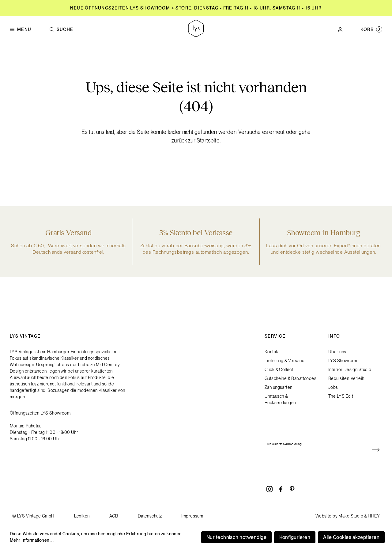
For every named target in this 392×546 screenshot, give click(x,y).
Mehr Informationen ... (32, 540)
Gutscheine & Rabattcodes (290, 378)
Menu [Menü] (21, 30)
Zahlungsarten (278, 387)
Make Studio (351, 516)
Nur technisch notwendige (237, 537)
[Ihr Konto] (340, 29)
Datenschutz (150, 516)
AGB (114, 516)
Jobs (333, 387)
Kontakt (272, 352)
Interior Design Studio (350, 370)
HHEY (374, 516)
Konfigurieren (295, 537)
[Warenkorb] (371, 29)
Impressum (192, 516)
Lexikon (82, 516)
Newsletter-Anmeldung (285, 444)
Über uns (337, 352)
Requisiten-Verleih (346, 378)
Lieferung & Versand (285, 361)
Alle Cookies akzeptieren (351, 537)
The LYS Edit (341, 396)
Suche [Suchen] (61, 30)
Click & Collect (279, 370)
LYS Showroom (343, 361)
